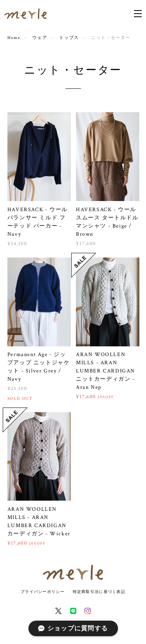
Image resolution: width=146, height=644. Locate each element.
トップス (69, 38)
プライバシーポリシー (43, 592)
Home (14, 38)
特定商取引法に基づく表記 (99, 592)
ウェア (40, 38)
